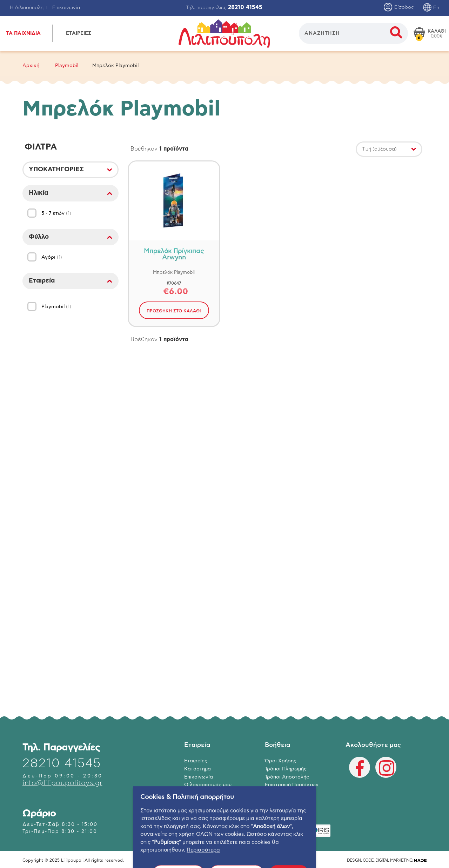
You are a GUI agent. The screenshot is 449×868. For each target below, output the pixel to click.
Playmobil (67, 66)
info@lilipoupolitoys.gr (62, 783)
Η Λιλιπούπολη (27, 8)
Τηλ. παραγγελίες (224, 8)
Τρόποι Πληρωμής (286, 769)
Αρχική (31, 66)
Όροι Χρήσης (281, 761)
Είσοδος (399, 8)
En (431, 8)
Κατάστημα (197, 769)
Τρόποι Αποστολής (287, 777)
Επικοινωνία (66, 8)
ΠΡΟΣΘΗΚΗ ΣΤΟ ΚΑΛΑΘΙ (174, 311)
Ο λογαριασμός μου (208, 785)
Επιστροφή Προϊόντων (292, 785)
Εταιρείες (196, 761)
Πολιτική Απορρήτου (289, 793)
